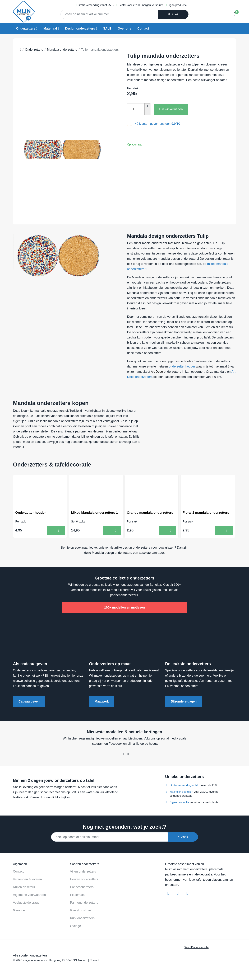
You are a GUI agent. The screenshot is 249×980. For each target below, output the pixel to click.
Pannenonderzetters (84, 903)
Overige (75, 926)
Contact (143, 29)
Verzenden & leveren (27, 880)
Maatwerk (102, 702)
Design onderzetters (80, 29)
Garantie (19, 911)
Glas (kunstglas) (81, 911)
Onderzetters (26, 29)
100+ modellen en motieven (125, 608)
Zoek (173, 14)
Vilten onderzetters (83, 872)
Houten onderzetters (84, 880)
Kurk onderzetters (82, 919)
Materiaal (50, 29)
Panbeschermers (82, 888)
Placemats (77, 895)
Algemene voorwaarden (29, 895)
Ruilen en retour (24, 888)
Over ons (124, 29)
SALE (107, 29)
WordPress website (197, 948)
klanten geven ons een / (157, 124)
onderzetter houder (182, 366)
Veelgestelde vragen (27, 903)
